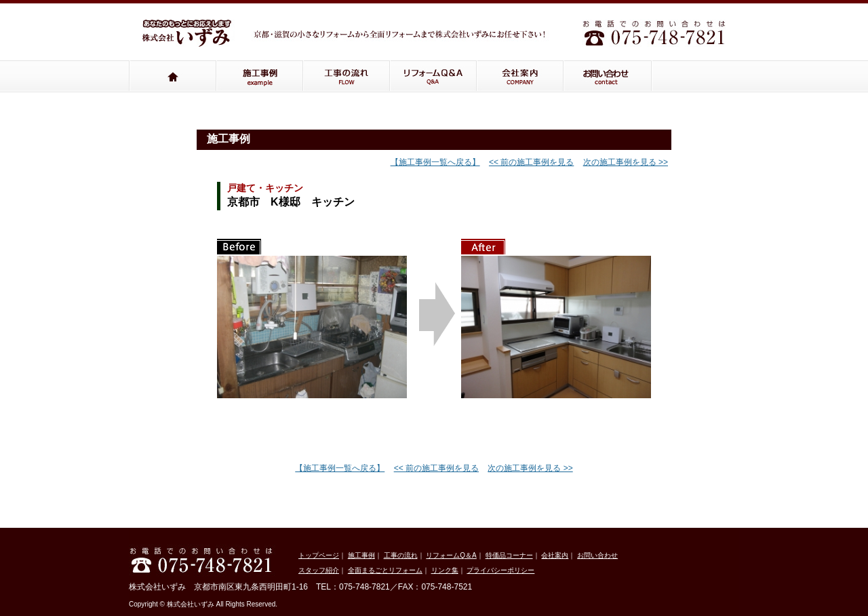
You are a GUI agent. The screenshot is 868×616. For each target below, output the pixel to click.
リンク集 (445, 570)
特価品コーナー (509, 555)
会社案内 (520, 76)
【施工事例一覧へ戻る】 (435, 162)
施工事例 (260, 76)
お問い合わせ (608, 76)
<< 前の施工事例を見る (531, 162)
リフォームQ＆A (433, 76)
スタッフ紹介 (319, 570)
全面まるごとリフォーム (385, 570)
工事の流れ (347, 76)
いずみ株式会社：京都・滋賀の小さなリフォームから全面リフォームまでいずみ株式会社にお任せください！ (190, 38)
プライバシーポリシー (500, 570)
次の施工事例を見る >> (626, 162)
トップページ (173, 76)
